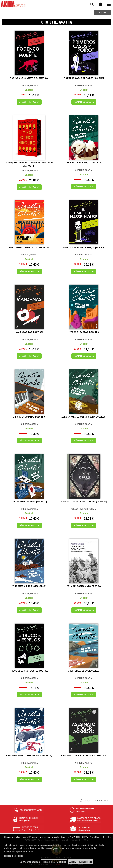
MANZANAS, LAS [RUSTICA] (29, 332)
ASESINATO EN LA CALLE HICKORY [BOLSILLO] (84, 417)
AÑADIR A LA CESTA (29, 102)
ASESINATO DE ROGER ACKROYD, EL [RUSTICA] (84, 756)
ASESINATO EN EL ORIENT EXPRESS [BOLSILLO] (29, 756)
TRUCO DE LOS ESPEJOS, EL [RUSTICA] (29, 671)
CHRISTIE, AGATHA (29, 85)
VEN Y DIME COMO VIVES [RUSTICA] (84, 586)
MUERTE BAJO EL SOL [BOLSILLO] (84, 671)
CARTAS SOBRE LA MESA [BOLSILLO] (29, 502)
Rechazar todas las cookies (54, 862)
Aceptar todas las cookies (81, 862)
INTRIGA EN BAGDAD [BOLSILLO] (84, 332)
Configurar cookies (13, 837)
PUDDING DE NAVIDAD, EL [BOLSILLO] (84, 163)
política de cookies (14, 856)
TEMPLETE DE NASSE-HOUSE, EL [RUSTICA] (84, 248)
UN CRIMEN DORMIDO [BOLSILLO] (29, 417)
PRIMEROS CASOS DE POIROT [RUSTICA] (84, 78)
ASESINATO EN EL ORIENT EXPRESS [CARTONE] (84, 502)
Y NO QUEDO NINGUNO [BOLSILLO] (29, 586)
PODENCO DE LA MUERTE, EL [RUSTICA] (29, 78)
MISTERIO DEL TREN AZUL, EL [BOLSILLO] (29, 248)
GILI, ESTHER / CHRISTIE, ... (84, 509)
